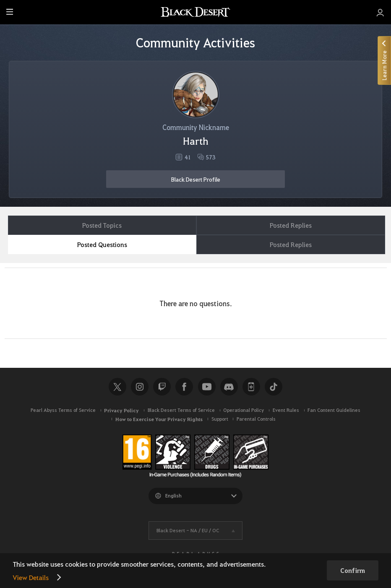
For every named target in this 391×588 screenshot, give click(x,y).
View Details (31, 577)
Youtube (207, 387)
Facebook (184, 387)
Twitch (162, 387)
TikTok (274, 387)
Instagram (140, 387)
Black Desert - (188, 530)
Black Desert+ (251, 387)
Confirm (353, 570)
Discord (229, 387)
